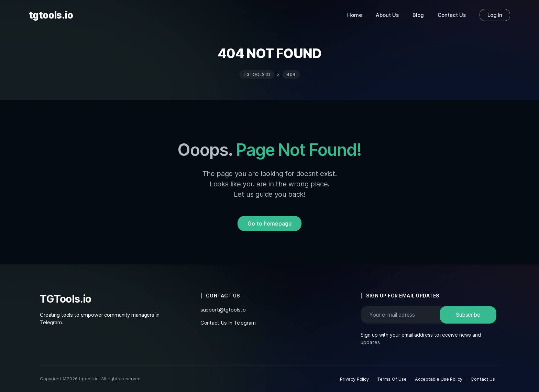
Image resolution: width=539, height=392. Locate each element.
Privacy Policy (355, 379)
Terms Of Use (392, 379)
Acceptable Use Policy (439, 379)
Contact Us (483, 379)
